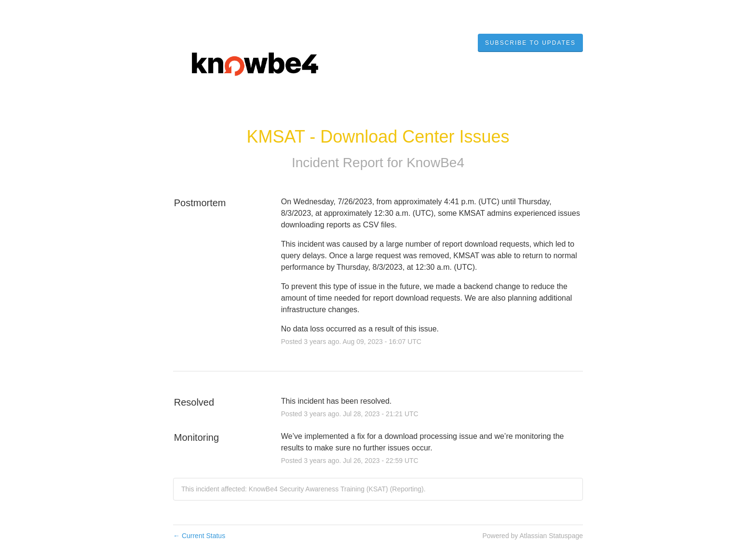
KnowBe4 (435, 163)
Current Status (199, 536)
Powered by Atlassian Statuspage (533, 536)
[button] (530, 43)
